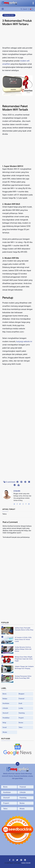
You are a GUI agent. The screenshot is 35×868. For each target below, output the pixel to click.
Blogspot (21, 694)
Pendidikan (6, 718)
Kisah (20, 703)
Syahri (17, 491)
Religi (4, 723)
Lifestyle (5, 708)
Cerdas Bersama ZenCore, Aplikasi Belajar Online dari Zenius (23, 649)
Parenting (22, 713)
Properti (21, 718)
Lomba (21, 708)
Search (24, 9)
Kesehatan (6, 703)
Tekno (21, 727)
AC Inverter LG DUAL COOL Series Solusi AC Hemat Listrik (23, 639)
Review (21, 723)
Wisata (5, 732)
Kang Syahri (26, 863)
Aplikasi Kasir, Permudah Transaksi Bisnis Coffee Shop (24, 629)
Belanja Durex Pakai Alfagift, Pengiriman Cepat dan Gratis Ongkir (24, 659)
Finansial (21, 699)
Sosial (5, 727)
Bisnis (5, 694)
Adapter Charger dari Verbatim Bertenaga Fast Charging (24, 667)
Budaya (5, 699)
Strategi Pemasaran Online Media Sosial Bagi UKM (23, 677)
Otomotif (5, 713)
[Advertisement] (17, 37)
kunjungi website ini (24, 341)
